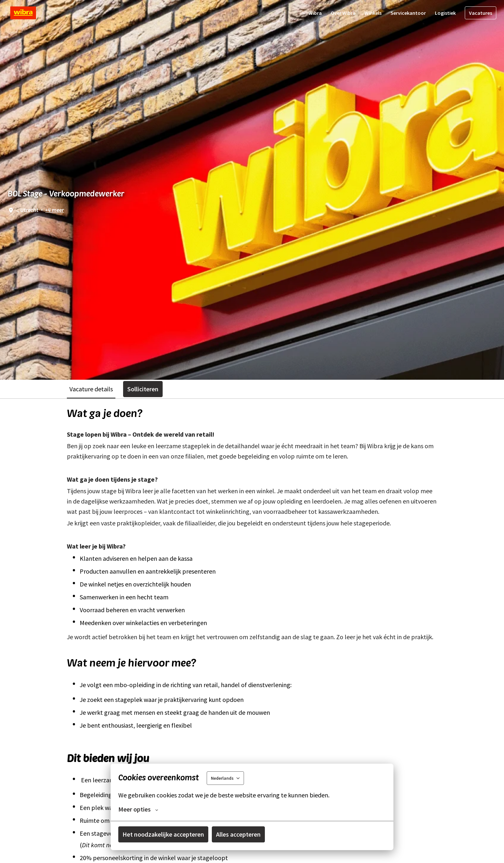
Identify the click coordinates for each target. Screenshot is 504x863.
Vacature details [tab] (91, 389)
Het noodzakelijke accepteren (163, 834)
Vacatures (481, 13)
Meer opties (138, 809)
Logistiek (445, 13)
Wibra (315, 13)
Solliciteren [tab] (143, 389)
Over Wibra (343, 13)
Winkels (373, 13)
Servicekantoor (408, 13)
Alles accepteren (238, 834)
